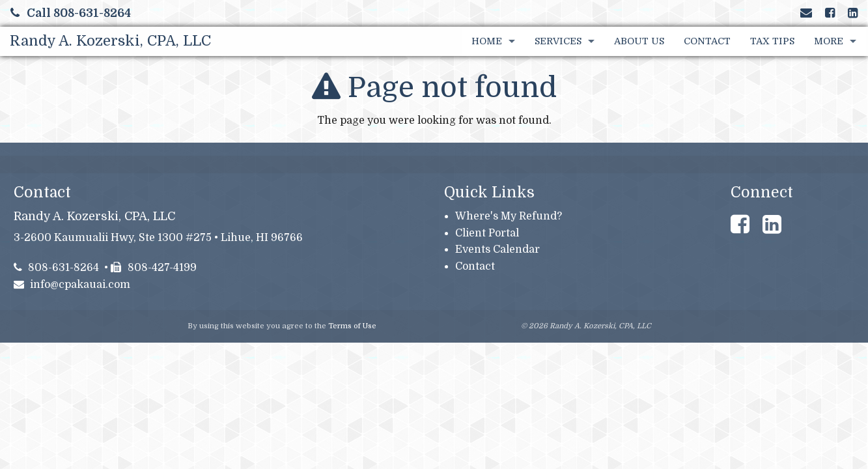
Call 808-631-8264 (71, 13)
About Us (639, 41)
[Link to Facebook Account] (830, 13)
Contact (707, 41)
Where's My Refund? (509, 216)
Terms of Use (352, 326)
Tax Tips (772, 41)
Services (558, 41)
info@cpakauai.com (72, 285)
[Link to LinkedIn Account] (853, 13)
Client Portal (487, 233)
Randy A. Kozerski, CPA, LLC (110, 41)
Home (487, 41)
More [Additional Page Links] (829, 41)
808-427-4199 (154, 268)
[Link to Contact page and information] (806, 13)
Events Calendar (497, 249)
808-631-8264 (57, 268)
